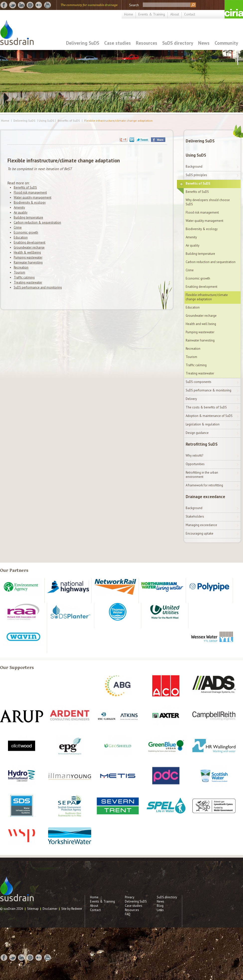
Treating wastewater (28, 282)
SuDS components (199, 382)
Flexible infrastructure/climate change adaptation (118, 121)
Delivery (191, 399)
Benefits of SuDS (69, 121)
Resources (147, 43)
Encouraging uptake (200, 533)
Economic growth (26, 232)
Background (194, 166)
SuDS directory (178, 43)
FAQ (128, 914)
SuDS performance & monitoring (208, 390)
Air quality (21, 212)
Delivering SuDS (83, 43)
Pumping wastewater (28, 257)
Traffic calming (24, 277)
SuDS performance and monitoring (38, 287)
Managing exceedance (201, 525)
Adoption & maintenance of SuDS (209, 416)
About (175, 14)
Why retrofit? (194, 456)
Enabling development (30, 242)
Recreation (21, 267)
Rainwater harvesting (28, 262)
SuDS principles (196, 175)
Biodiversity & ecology (30, 202)
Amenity (19, 207)
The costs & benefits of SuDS (206, 407)
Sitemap (33, 909)
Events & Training (152, 14)
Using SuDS (196, 155)
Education (21, 237)
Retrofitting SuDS (202, 444)
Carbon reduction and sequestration (211, 262)
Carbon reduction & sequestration (37, 222)
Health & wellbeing (27, 252)
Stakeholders (195, 516)
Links (160, 910)
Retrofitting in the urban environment (202, 475)
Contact (190, 14)
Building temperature (28, 217)
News (204, 43)
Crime (18, 227)
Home (129, 14)
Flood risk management (30, 192)
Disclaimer (50, 909)
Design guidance (197, 433)
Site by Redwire (72, 909)
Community (226, 43)
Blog (160, 906)
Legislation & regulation (203, 424)
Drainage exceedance (205, 497)
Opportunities (195, 464)
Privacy (130, 897)
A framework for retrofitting (204, 485)
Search (134, 5)
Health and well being (201, 324)
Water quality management (33, 197)
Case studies (118, 43)
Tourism (19, 272)
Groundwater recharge (29, 247)
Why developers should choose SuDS (208, 202)
